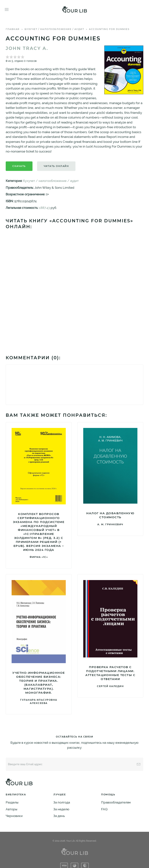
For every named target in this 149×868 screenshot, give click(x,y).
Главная (13, 29)
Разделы (12, 802)
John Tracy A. (27, 48)
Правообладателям (116, 802)
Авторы (11, 809)
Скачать (19, 166)
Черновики (14, 816)
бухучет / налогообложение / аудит (54, 29)
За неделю (61, 809)
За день (59, 816)
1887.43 (44, 208)
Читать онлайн (56, 166)
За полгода (62, 802)
